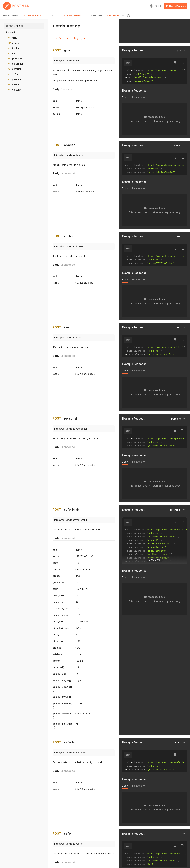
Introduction (11, 32)
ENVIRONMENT (11, 15)
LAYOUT (55, 15)
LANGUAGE (96, 15)
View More (155, 557)
